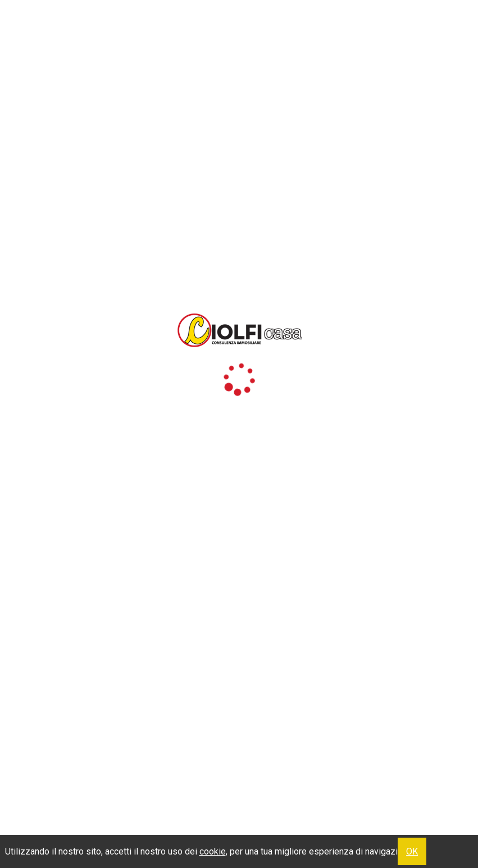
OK (412, 851)
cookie (213, 851)
